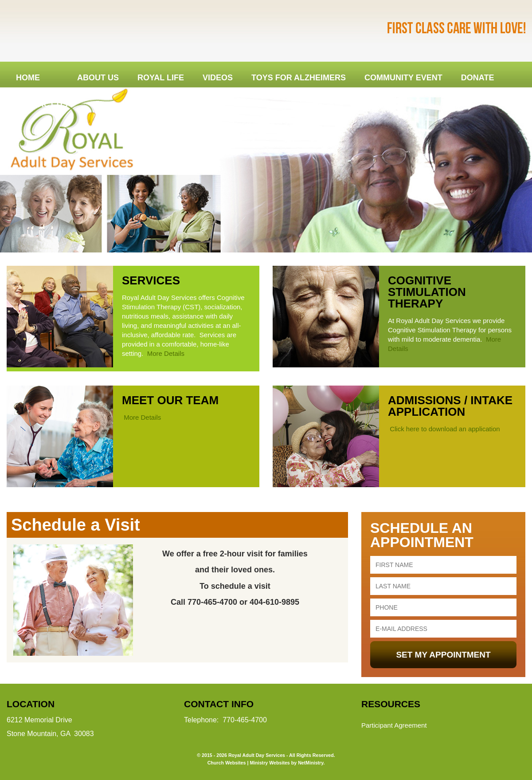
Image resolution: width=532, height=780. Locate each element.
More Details (166, 353)
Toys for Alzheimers (299, 78)
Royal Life (161, 78)
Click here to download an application (444, 429)
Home (28, 78)
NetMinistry (311, 763)
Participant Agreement (394, 725)
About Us (98, 78)
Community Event (403, 78)
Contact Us (42, 104)
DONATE (478, 78)
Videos (218, 78)
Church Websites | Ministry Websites (249, 763)
